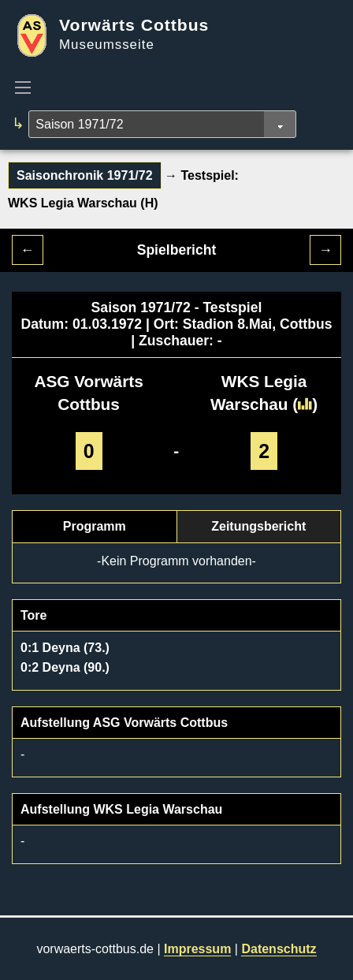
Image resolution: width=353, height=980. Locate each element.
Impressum (197, 949)
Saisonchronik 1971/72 (85, 175)
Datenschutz (279, 949)
